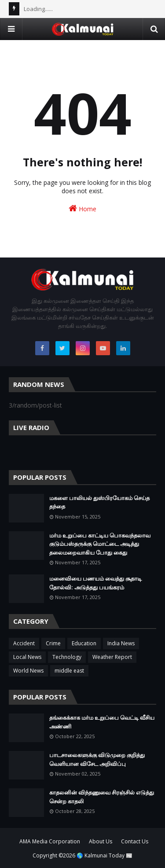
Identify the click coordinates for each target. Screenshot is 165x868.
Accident (24, 643)
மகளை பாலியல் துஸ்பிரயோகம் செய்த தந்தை (99, 502)
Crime (53, 643)
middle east (69, 671)
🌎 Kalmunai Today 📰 (104, 855)
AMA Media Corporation (50, 841)
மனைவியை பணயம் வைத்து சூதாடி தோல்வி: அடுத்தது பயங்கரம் (95, 583)
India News (121, 643)
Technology (67, 657)
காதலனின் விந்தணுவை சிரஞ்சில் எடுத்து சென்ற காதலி (102, 797)
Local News (27, 657)
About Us (101, 841)
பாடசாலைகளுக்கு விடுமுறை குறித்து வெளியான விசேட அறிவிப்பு (97, 759)
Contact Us (135, 841)
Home (82, 208)
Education (84, 643)
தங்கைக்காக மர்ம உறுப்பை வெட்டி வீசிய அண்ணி (102, 722)
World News (28, 671)
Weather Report (112, 657)
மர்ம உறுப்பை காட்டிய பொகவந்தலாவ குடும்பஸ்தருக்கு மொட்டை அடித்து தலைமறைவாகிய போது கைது (100, 544)
